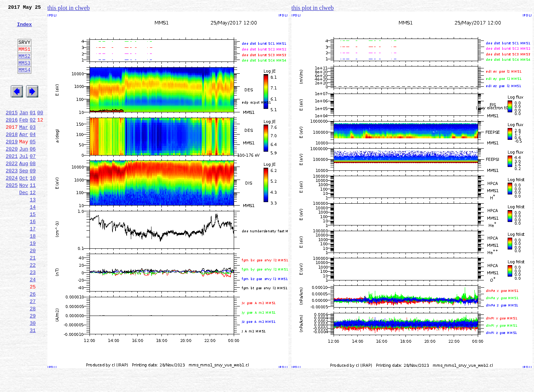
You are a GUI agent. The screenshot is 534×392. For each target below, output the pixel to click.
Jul (24, 181)
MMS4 (24, 82)
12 (33, 223)
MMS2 (24, 66)
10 (33, 206)
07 (33, 181)
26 (33, 341)
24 (33, 324)
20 (33, 290)
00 (40, 131)
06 (33, 173)
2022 (12, 190)
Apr (24, 156)
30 (33, 374)
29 (33, 366)
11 (33, 215)
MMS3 (24, 74)
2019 (12, 164)
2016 (12, 139)
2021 (12, 181)
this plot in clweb (69, 8)
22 (33, 307)
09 (33, 198)
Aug (24, 190)
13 (33, 232)
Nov (24, 215)
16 (33, 257)
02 (33, 139)
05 (33, 164)
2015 (12, 131)
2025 (12, 215)
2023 (12, 198)
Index (24, 29)
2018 (12, 156)
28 (33, 358)
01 (33, 131)
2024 (12, 206)
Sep (24, 198)
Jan (24, 131)
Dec (24, 223)
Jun (24, 173)
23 (33, 316)
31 (33, 383)
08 (33, 190)
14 (33, 240)
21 (33, 299)
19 (33, 282)
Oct (24, 206)
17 (33, 265)
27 (33, 349)
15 (33, 248)
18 (33, 274)
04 (33, 156)
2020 (12, 173)
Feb (24, 139)
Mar (24, 147)
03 (33, 147)
